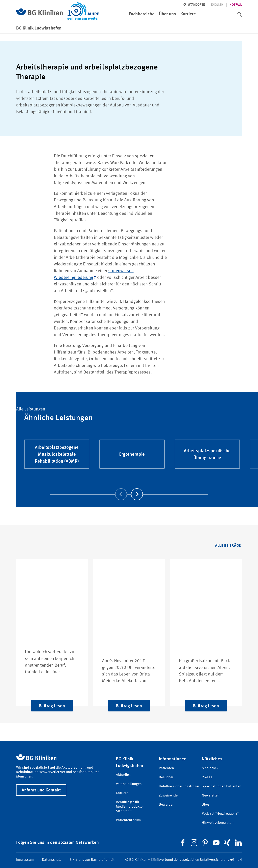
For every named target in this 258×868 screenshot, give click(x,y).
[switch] (240, 14)
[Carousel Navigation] (129, 489)
